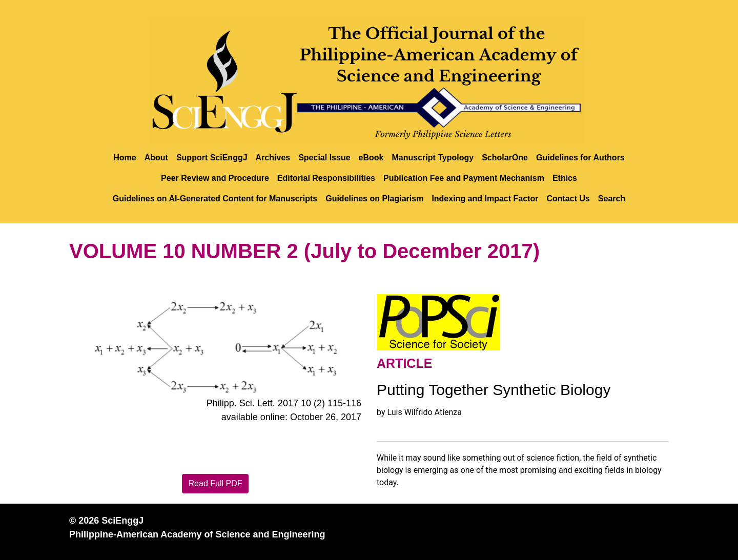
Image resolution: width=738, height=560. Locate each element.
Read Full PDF (216, 483)
